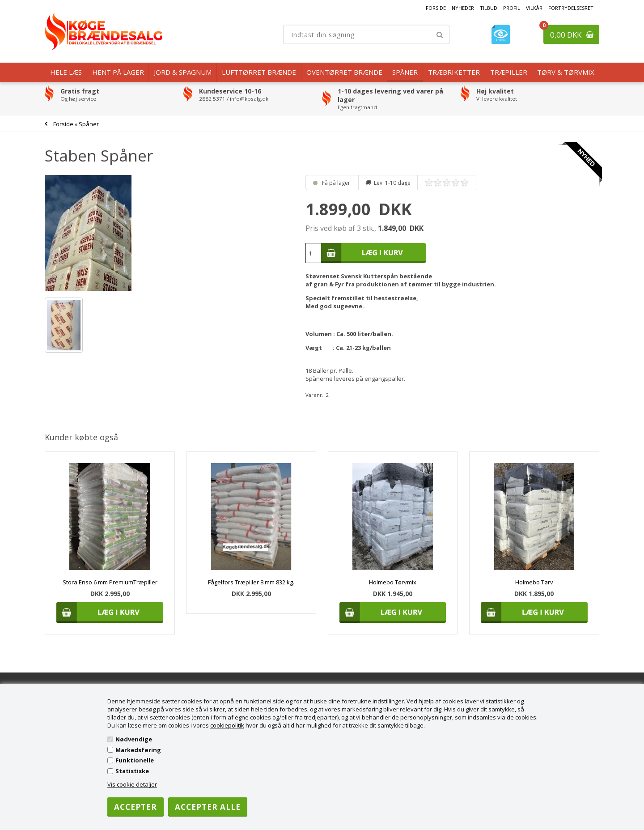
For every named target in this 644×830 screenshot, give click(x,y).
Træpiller (509, 72)
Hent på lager (118, 72)
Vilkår (534, 8)
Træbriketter (454, 72)
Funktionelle (135, 760)
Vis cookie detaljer (132, 784)
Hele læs (66, 72)
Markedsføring (138, 750)
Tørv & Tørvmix (566, 72)
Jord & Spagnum (183, 72)
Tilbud (489, 8)
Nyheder (463, 8)
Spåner (405, 72)
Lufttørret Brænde (259, 72)
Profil (512, 8)
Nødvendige (134, 739)
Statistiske (132, 771)
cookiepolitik (227, 725)
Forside (436, 8)
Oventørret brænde (344, 72)
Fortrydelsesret (571, 8)
